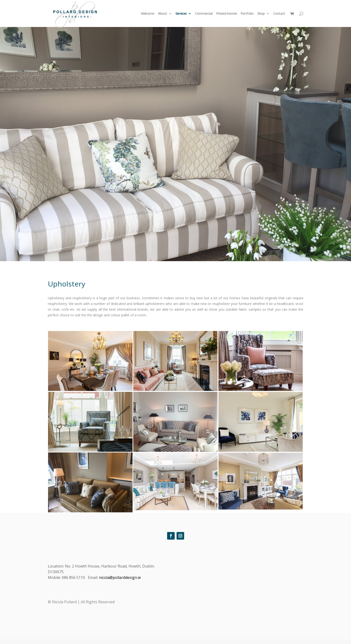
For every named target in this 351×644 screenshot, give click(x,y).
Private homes (227, 14)
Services (181, 14)
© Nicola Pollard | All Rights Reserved (81, 602)
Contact (279, 14)
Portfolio (247, 14)
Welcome (147, 14)
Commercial (204, 14)
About (162, 14)
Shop (261, 14)
